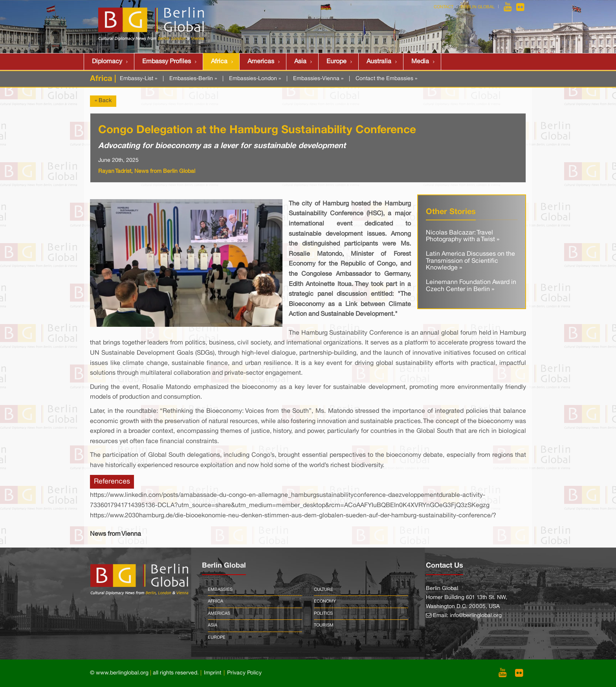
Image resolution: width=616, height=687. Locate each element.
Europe (336, 62)
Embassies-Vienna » (318, 79)
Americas (261, 62)
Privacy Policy (244, 673)
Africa (219, 62)
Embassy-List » (138, 79)
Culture (324, 590)
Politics (323, 614)
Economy (325, 601)
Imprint (213, 673)
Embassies (220, 590)
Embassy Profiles (167, 62)
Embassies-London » (255, 79)
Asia (300, 62)
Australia (379, 62)
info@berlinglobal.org (476, 616)
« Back (103, 101)
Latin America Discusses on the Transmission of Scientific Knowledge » (470, 261)
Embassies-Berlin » (193, 79)
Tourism (324, 625)
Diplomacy (107, 62)
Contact (444, 7)
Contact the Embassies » (386, 79)
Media (420, 62)
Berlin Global (478, 7)
